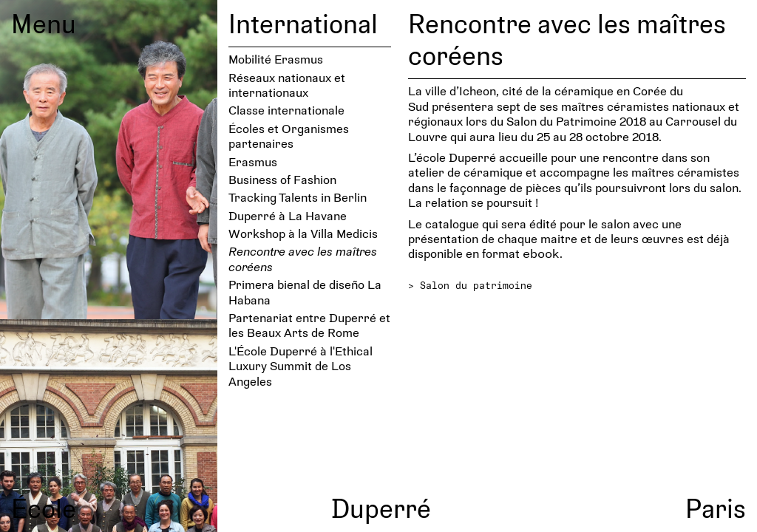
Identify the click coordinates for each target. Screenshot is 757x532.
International (303, 23)
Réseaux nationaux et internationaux (287, 85)
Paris (716, 508)
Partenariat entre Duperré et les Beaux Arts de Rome (309, 325)
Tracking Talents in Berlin (298, 197)
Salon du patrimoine (476, 285)
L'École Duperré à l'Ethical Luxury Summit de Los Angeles (301, 366)
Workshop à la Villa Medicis (303, 233)
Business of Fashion (282, 179)
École (44, 508)
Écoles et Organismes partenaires (289, 136)
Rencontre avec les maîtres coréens (303, 258)
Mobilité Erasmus (276, 59)
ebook (541, 253)
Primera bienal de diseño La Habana (305, 291)
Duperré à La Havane (288, 215)
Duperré (381, 508)
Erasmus (253, 161)
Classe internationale (286, 110)
